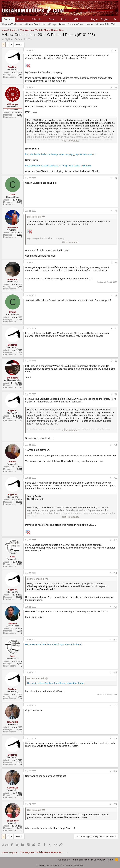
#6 (116, 296)
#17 (115, 706)
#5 (116, 263)
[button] (22, 19)
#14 (115, 607)
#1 (116, 51)
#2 (116, 88)
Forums (8, 19)
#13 (115, 573)
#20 (115, 804)
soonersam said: (36, 579)
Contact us (64, 860)
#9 (116, 394)
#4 (116, 211)
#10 (115, 445)
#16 (115, 673)
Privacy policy (98, 860)
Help (110, 860)
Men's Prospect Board (54, 24)
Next (18, 45)
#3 (116, 178)
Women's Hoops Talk (98, 24)
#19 (115, 771)
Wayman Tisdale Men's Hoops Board (21, 24)
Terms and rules (80, 860)
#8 (116, 361)
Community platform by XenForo (60, 865)
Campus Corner (76, 24)
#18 (115, 738)
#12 (115, 540)
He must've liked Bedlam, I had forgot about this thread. (54, 644)
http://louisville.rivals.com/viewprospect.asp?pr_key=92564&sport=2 (60, 154)
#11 (115, 478)
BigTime (9, 39)
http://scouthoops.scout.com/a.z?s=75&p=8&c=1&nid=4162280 (58, 166)
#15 (115, 640)
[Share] (112, 51)
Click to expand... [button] (71, 141)
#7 (116, 328)
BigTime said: (34, 217)
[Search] (115, 19)
